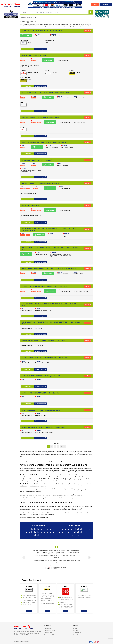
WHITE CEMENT (24, 40)
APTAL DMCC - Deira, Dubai (31, 205)
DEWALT (47, 586)
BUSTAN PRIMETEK (49, 40)
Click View (23, 61)
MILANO (29, 586)
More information (28, 49)
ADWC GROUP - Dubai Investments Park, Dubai (37, 160)
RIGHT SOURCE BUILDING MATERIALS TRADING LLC (29, 599)
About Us (75, 628)
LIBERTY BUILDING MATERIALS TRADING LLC (85, 596)
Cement (34, 18)
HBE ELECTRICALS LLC (65, 601)
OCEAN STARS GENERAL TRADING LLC (48, 600)
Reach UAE (17, 642)
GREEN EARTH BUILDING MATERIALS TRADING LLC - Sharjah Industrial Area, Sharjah (49, 268)
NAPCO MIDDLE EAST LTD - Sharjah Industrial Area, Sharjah (41, 117)
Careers (95, 5)
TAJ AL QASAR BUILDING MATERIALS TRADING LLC (29, 597)
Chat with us (26, 35)
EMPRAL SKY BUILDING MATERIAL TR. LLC (29, 601)
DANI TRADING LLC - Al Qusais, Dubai (34, 55)
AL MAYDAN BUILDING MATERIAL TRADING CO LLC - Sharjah (41, 410)
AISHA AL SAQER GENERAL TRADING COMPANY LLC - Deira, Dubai (43, 340)
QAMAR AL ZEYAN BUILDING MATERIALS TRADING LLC (48, 599)
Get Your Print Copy (77, 635)
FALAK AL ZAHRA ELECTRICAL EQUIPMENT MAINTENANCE (48, 604)
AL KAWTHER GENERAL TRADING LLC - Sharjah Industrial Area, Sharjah (45, 376)
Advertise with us (77, 633)
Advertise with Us (106, 5)
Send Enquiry (88, 31)
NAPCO (22, 127)
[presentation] (24, 557)
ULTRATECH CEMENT (25, 78)
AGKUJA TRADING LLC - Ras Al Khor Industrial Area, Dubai (40, 183)
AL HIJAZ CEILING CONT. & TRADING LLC (48, 597)
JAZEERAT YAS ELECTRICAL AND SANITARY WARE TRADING (29, 602)
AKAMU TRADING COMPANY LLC (66, 604)
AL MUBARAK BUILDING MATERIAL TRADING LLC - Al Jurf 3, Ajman (43, 427)
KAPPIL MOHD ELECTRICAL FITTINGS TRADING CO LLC (66, 608)
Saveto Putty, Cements (33, 104)
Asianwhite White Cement (33, 72)
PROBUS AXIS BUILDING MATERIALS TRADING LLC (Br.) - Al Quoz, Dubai (45, 286)
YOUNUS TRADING (27, 604)
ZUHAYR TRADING (63, 603)
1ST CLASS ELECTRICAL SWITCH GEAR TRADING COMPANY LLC (66, 599)
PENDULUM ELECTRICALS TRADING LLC (48, 593)
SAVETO (47, 71)
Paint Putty (54, 72)
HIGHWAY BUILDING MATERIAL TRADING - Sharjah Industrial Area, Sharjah (46, 93)
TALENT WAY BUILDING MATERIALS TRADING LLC (85, 594)
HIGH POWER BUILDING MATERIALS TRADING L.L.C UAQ (48, 602)
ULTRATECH (72, 71)
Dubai (37, 518)
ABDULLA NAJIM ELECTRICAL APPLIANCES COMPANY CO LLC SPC (66, 606)
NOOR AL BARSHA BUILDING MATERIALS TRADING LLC (29, 596)
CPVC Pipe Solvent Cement (33, 129)
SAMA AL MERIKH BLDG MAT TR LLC (29, 594)
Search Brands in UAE (49, 635)
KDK (66, 586)
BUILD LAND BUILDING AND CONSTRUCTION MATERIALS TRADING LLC (66, 597)
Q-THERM (84, 586)
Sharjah (46, 518)
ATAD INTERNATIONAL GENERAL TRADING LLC (85, 597)
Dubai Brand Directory (49, 628)
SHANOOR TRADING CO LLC (47, 595)
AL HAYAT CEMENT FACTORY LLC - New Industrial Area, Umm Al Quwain (45, 358)
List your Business (48, 633)
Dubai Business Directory (50, 630)
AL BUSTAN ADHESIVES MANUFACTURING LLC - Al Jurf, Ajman (42, 31)
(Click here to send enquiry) (41, 36)
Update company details (41, 49)
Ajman (33, 518)
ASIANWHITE (23, 71)
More (29, 611)
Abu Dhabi (41, 518)
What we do (76, 630)
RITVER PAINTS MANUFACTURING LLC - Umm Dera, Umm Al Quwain (44, 142)
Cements (78, 72)
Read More (26, 635)
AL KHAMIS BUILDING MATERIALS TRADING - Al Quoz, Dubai (41, 393)
